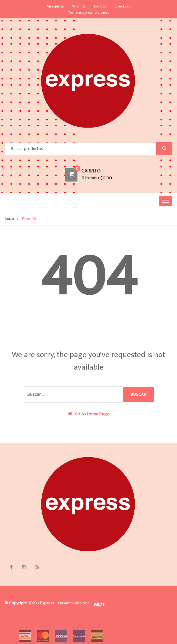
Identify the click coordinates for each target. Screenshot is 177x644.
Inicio (9, 219)
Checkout (123, 6)
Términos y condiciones (88, 12)
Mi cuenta (55, 6)
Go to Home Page (89, 414)
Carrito (100, 6)
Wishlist (79, 6)
